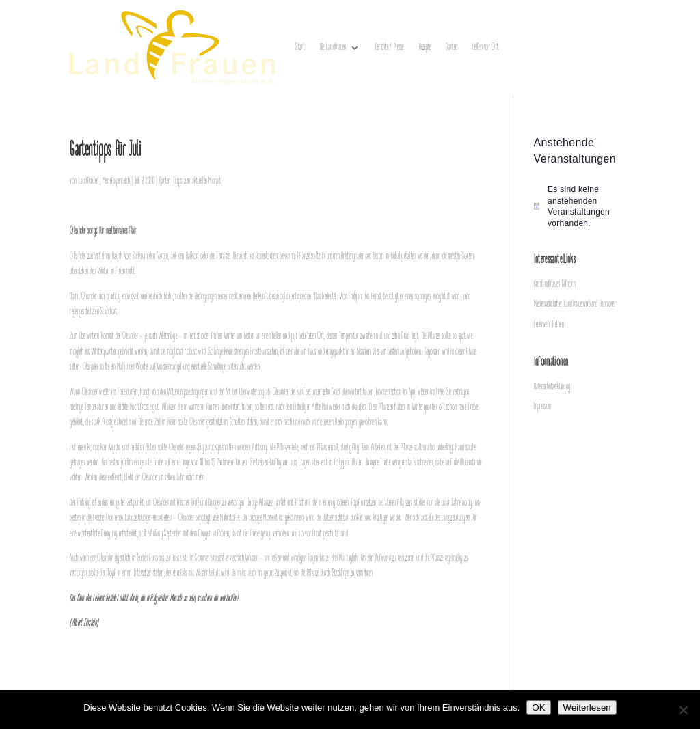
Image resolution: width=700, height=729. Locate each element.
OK (538, 707)
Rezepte (425, 47)
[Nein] (683, 710)
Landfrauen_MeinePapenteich (104, 181)
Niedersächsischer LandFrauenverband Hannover (575, 304)
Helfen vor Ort (485, 47)
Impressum (543, 407)
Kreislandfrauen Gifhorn (555, 285)
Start (300, 47)
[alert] (582, 206)
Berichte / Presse (390, 47)
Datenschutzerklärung (552, 387)
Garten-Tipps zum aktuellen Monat (190, 181)
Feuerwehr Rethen (549, 325)
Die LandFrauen (333, 47)
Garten (452, 47)
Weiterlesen (587, 707)
